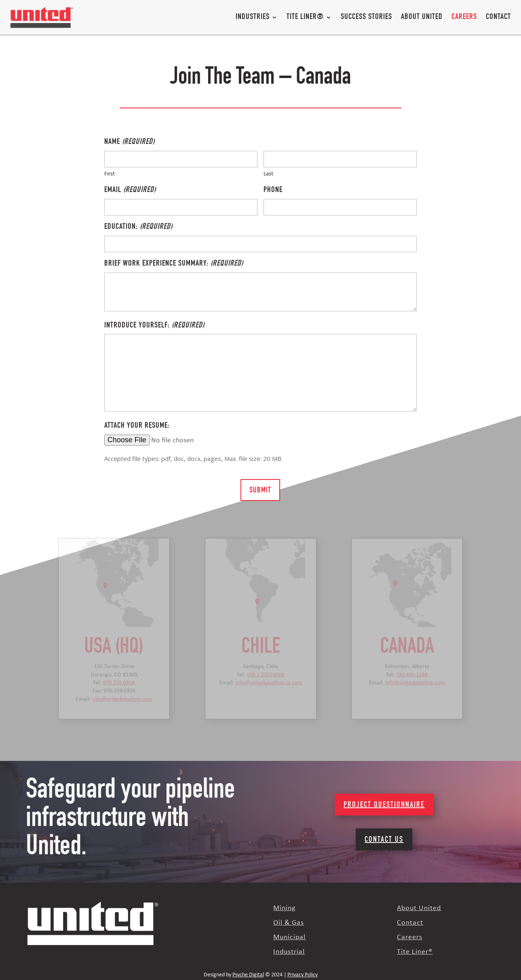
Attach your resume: (137, 426)
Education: (138, 228)
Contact (498, 17)
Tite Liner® (305, 17)
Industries (253, 17)
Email (130, 191)
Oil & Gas (289, 923)
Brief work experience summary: (174, 264)
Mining (284, 908)
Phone (273, 190)
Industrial (289, 952)
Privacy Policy (303, 975)
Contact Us (384, 840)
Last (268, 174)
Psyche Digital (248, 975)
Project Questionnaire (384, 805)
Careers (464, 17)
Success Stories (366, 17)
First (110, 174)
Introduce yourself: (154, 326)
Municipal (289, 937)
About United (422, 17)
